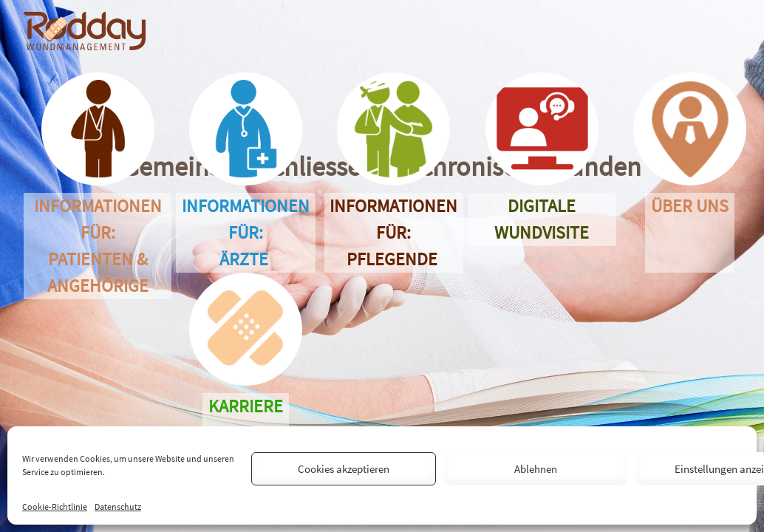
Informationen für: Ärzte (246, 232)
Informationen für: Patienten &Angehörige (98, 246)
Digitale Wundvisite (542, 219)
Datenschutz (118, 507)
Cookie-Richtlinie (55, 507)
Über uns (690, 232)
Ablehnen (536, 469)
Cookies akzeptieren (344, 469)
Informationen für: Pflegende (393, 232)
